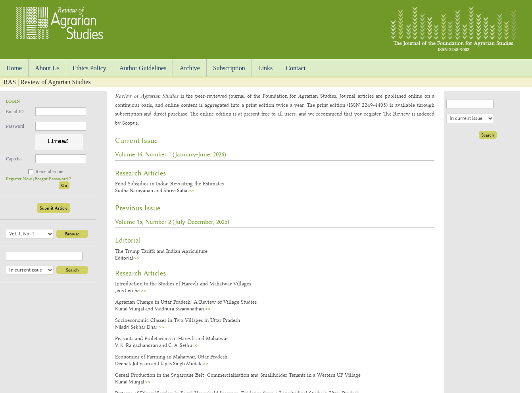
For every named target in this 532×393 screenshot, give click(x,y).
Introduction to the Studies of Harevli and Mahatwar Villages (183, 283)
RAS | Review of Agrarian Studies (47, 82)
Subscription (229, 68)
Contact (296, 68)
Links (265, 68)
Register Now (20, 179)
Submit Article (54, 208)
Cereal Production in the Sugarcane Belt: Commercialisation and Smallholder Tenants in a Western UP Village (238, 375)
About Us (47, 68)
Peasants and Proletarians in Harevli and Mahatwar (172, 338)
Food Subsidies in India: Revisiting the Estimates (169, 183)
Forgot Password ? (53, 179)
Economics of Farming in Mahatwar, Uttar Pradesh (171, 356)
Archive (190, 68)
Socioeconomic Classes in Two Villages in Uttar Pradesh (178, 320)
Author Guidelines (143, 68)
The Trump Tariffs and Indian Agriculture (161, 251)
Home (14, 68)
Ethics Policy (89, 68)
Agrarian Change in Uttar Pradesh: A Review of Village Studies (186, 302)
